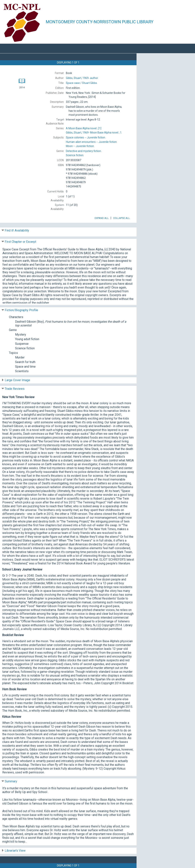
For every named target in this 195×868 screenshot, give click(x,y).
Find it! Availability (17, 230)
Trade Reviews (15, 389)
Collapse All (121, 218)
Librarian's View (15, 851)
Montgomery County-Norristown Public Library (100, 22)
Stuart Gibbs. (82, 83)
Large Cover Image (17, 380)
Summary (11, 781)
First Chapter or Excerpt (20, 242)
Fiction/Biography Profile (21, 310)
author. (82, 78)
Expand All (102, 218)
